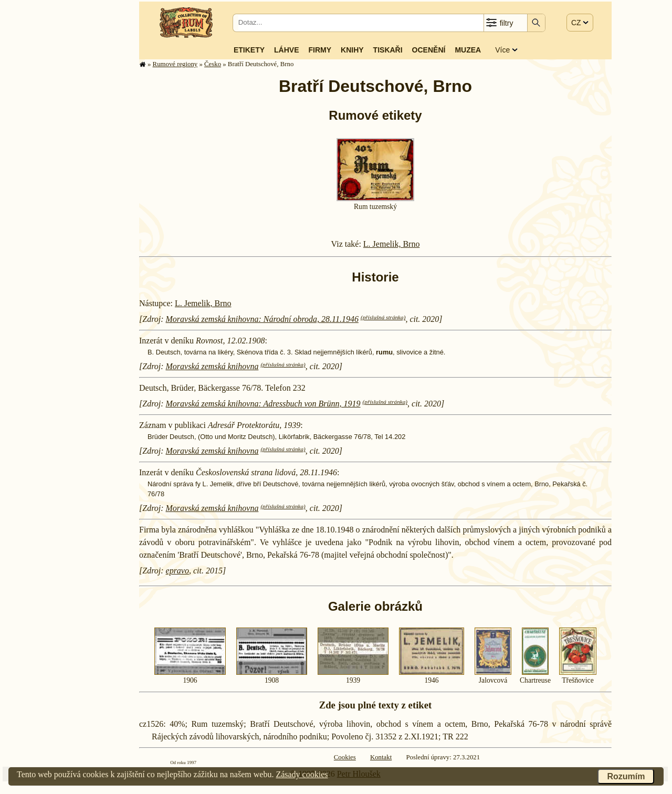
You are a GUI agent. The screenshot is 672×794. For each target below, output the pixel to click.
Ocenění (429, 50)
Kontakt (381, 757)
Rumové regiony (175, 64)
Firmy (320, 50)
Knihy (352, 50)
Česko (213, 64)
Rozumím (626, 776)
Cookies (345, 757)
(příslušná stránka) (383, 317)
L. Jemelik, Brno (392, 244)
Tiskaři (388, 50)
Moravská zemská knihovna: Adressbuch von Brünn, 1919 (263, 404)
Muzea (468, 50)
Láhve (286, 50)
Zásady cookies (302, 774)
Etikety (249, 50)
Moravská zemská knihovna (212, 366)
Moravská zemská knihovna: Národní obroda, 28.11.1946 (262, 319)
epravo (177, 571)
